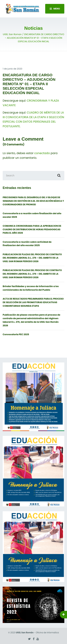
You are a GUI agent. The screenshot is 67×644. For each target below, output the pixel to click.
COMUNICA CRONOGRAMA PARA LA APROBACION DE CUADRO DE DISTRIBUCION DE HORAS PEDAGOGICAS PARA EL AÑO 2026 (32, 229)
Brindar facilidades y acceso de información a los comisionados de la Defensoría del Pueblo (31, 288)
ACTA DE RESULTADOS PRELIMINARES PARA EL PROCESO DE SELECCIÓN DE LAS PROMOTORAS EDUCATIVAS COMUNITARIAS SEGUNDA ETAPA (33, 302)
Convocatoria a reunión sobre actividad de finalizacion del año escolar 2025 (27, 244)
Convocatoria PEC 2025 (16, 334)
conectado (42, 153)
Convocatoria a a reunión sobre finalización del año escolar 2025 (32, 215)
